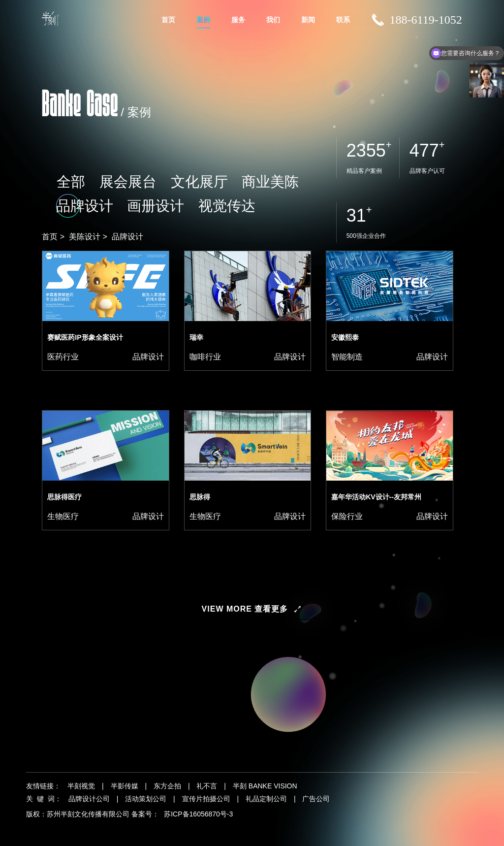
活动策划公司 (146, 799)
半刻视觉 (81, 786)
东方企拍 (167, 786)
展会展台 (95, 203)
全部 (57, 203)
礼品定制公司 (266, 799)
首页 (168, 20)
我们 (273, 20)
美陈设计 (85, 237)
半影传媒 (125, 786)
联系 (343, 20)
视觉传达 (291, 203)
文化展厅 (134, 203)
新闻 (308, 20)
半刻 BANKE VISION (265, 786)
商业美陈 (174, 203)
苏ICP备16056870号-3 (198, 814)
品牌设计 (213, 203)
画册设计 (252, 203)
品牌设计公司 (89, 799)
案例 (203, 20)
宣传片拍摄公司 (206, 799)
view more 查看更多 (245, 609)
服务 (238, 20)
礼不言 (207, 786)
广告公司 (316, 799)
